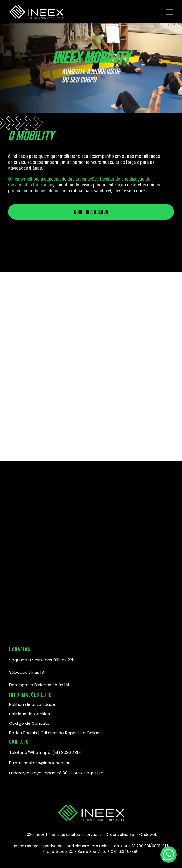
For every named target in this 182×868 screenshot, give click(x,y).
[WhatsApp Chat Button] (169, 855)
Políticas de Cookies (30, 714)
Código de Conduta (29, 723)
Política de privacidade (32, 704)
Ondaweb (148, 835)
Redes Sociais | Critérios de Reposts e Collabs (55, 733)
